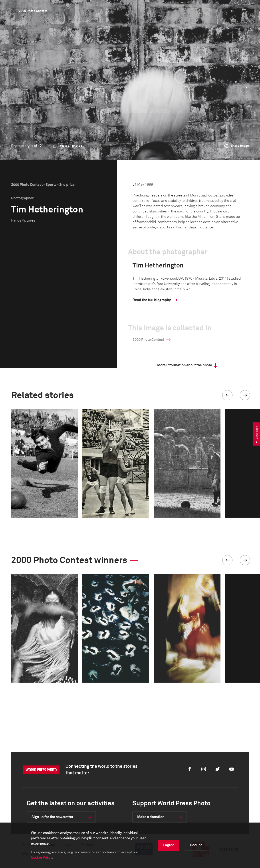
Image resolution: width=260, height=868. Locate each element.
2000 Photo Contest (33, 11)
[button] (227, 395)
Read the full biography (152, 300)
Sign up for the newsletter (52, 817)
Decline (196, 845)
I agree (169, 845)
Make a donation (151, 817)
